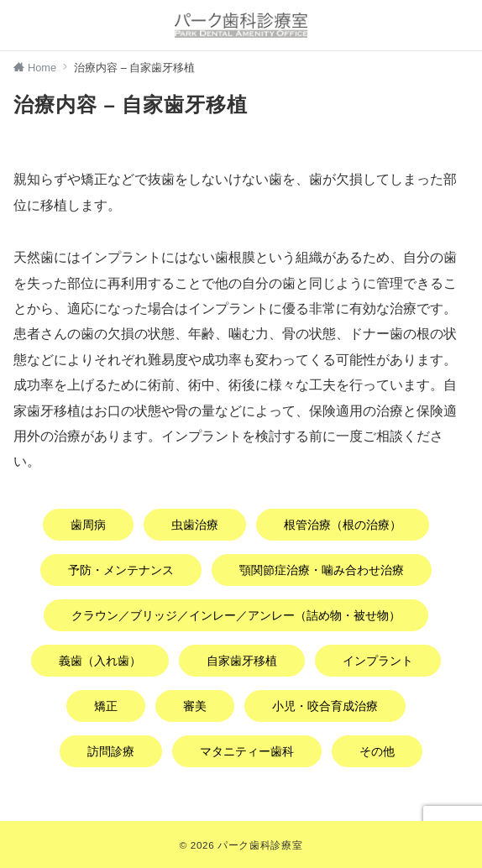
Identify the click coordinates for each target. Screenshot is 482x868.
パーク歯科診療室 (260, 845)
